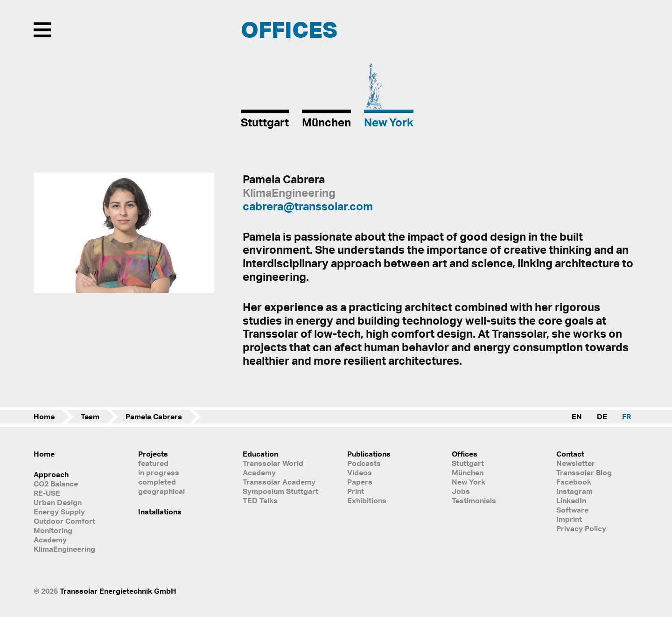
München (468, 472)
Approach (51, 474)
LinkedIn (571, 500)
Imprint (569, 519)
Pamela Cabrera (154, 416)
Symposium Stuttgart (280, 491)
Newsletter (576, 463)
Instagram (574, 491)
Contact (570, 454)
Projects (153, 454)
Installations (160, 512)
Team (90, 416)
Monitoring (53, 530)
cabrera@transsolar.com (308, 206)
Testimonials (474, 500)
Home (44, 416)
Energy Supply (59, 512)
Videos (360, 472)
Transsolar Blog (584, 472)
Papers (360, 482)
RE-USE (47, 493)
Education (260, 454)
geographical (161, 491)
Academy (50, 540)
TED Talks (260, 500)
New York (469, 482)
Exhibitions (367, 500)
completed (157, 482)
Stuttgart (468, 463)
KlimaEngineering (64, 549)
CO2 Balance (56, 484)
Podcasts (364, 463)
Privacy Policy (581, 528)
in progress (159, 472)
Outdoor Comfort (64, 521)
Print (356, 491)
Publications (369, 454)
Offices (465, 454)
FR (626, 416)
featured (153, 463)
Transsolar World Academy (273, 468)
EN (577, 416)
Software (572, 510)
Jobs (461, 491)
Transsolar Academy (279, 482)
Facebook (574, 482)
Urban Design (58, 502)
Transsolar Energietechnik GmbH (118, 591)
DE (602, 416)
